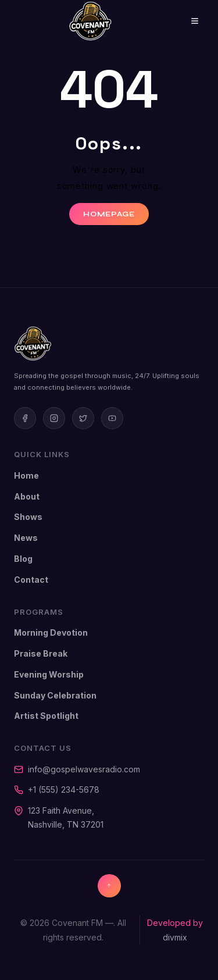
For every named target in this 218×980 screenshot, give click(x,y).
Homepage (109, 214)
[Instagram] (54, 418)
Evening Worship (49, 674)
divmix (175, 937)
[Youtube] (112, 418)
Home (26, 475)
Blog (23, 559)
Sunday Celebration (55, 695)
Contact (31, 580)
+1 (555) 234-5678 (64, 790)
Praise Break (41, 653)
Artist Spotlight (46, 716)
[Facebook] (25, 418)
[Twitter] (83, 418)
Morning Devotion (51, 632)
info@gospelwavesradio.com (84, 769)
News (26, 538)
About (27, 496)
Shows (28, 517)
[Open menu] (186, 21)
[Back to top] (109, 886)
